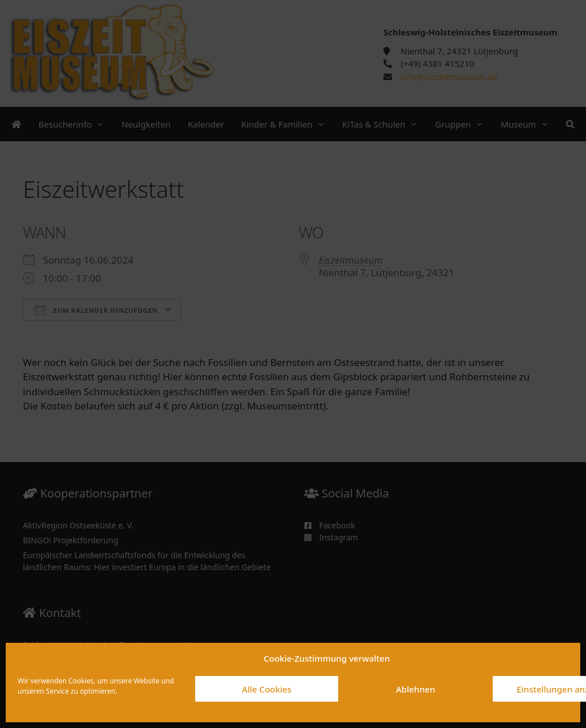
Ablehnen (416, 689)
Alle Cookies (267, 689)
